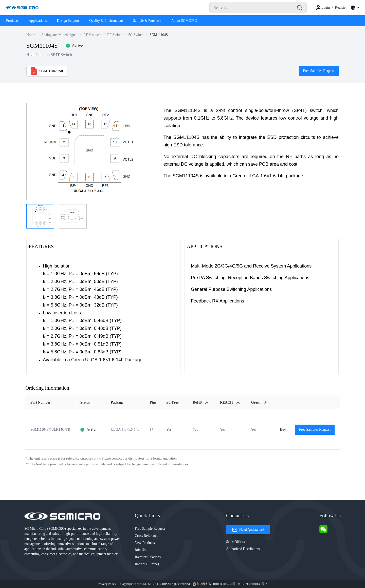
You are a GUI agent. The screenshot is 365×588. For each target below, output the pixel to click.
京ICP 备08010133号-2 (252, 584)
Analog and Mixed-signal (59, 35)
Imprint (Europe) (147, 564)
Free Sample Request (150, 529)
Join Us (140, 550)
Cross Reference (147, 536)
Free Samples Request (319, 71)
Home (31, 35)
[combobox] (355, 8)
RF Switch (115, 35)
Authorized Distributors (243, 549)
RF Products (92, 35)
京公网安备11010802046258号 (214, 584)
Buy (283, 430)
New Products (145, 543)
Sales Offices (235, 542)
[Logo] (22, 8)
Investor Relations (148, 557)
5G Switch (136, 35)
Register (341, 7)
